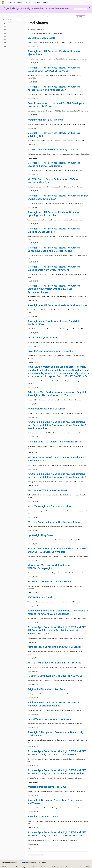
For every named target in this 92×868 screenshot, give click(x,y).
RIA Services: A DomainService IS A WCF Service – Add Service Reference (57, 459)
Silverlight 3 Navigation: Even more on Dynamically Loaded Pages (56, 734)
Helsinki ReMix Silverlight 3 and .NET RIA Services (55, 676)
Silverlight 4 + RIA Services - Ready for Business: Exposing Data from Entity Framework (54, 268)
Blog (24, 867)
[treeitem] (12, 23)
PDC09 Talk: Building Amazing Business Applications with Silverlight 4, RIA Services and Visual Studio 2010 (57, 475)
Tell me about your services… (43, 337)
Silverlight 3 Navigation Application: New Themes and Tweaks (55, 801)
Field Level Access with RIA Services (47, 408)
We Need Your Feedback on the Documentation (54, 522)
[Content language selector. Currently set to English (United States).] (10, 863)
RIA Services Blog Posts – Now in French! (50, 581)
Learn (29, 17)
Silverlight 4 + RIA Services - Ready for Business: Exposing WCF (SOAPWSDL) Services (54, 69)
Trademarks (74, 867)
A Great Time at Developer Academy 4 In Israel (53, 149)
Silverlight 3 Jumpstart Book (43, 816)
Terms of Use (65, 867)
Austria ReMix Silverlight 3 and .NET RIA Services (54, 662)
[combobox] (12, 19)
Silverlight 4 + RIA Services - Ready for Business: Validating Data (54, 134)
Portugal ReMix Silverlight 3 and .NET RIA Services (55, 647)
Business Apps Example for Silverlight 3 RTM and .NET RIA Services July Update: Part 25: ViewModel (57, 753)
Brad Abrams (47, 17)
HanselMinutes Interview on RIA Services (50, 719)
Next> (29, 848)
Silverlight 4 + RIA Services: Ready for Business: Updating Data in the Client (53, 214)
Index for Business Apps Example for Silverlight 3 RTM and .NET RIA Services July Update (57, 550)
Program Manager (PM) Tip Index (46, 120)
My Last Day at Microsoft (41, 38)
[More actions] (88, 17)
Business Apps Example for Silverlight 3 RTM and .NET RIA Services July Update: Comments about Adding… (57, 772)
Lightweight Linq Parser (40, 535)
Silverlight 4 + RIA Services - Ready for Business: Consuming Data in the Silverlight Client (54, 249)
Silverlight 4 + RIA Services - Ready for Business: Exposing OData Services (54, 230)
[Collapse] (22, 16)
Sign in (88, 2)
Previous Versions (16, 867)
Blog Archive (37, 17)
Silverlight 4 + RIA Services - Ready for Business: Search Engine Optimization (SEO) (58, 197)
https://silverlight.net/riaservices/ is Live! (50, 506)
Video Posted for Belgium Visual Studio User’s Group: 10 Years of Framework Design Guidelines (58, 612)
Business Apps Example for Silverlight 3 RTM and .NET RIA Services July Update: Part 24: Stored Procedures (57, 834)
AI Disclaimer (5, 867)
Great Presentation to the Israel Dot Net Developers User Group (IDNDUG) (56, 105)
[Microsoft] (3, 2)
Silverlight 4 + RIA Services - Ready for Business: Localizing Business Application (54, 164)
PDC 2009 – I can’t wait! (41, 597)
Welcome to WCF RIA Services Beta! (47, 490)
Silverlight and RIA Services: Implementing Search (55, 441)
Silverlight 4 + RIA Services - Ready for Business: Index (57, 305)
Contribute (31, 867)
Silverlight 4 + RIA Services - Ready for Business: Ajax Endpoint (54, 53)
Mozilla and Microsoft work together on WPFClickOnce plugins (49, 566)
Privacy (39, 867)
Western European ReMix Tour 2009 (47, 787)
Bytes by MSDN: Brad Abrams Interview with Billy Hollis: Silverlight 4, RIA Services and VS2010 (58, 394)
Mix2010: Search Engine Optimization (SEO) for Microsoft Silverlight (53, 181)
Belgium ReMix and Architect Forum (47, 689)
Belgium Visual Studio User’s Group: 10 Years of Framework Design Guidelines (53, 704)
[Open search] (84, 2)
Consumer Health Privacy (51, 867)
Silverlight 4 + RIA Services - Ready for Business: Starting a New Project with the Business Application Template (54, 289)
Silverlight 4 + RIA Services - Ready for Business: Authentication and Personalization (54, 88)
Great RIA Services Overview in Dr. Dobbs (50, 351)
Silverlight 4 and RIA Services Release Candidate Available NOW (54, 323)
